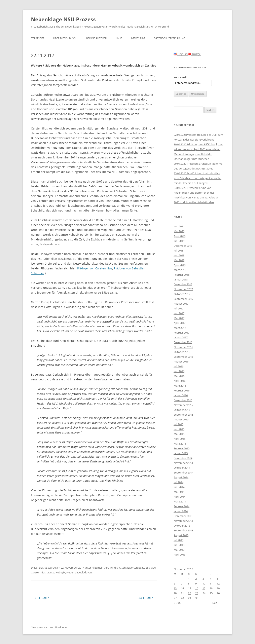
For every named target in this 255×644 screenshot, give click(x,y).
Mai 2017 (179, 318)
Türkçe (194, 54)
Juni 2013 (179, 545)
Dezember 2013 (183, 516)
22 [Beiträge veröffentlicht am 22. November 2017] (189, 593)
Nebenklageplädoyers (79, 572)
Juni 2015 (179, 429)
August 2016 (181, 362)
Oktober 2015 (182, 410)
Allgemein (98, 568)
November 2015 (183, 405)
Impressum (138, 38)
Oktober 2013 (182, 526)
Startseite (38, 38)
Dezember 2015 (183, 400)
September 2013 (184, 530)
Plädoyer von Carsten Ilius (95, 268)
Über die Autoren (96, 38)
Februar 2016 (182, 390)
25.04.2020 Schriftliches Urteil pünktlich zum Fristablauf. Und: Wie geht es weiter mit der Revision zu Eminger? (198, 178)
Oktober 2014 (182, 468)
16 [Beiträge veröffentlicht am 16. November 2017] (197, 588)
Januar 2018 (181, 279)
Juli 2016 (179, 366)
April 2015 (180, 439)
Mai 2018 (179, 260)
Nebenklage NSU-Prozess (63, 19)
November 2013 (183, 521)
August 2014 (181, 477)
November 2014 (183, 463)
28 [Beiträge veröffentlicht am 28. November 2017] (182, 598)
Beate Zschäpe (147, 568)
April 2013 (180, 555)
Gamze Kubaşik (56, 572)
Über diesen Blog (64, 38)
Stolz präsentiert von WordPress (49, 627)
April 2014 (180, 497)
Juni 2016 (179, 371)
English (181, 54)
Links (119, 38)
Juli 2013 (179, 540)
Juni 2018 (179, 255)
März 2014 (180, 501)
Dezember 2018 (183, 246)
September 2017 (184, 299)
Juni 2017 (179, 313)
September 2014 (184, 472)
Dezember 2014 (183, 458)
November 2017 (183, 289)
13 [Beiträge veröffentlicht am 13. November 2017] (175, 588)
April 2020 (180, 236)
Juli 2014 (179, 482)
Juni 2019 (179, 241)
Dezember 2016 (183, 342)
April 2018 (180, 265)
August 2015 (181, 419)
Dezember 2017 (183, 284)
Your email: (180, 77)
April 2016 (180, 381)
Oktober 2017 (182, 294)
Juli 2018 (179, 251)
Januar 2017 (181, 337)
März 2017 (180, 328)
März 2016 (180, 386)
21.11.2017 (40, 598)
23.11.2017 (148, 598)
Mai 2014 (179, 492)
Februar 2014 (182, 506)
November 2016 (183, 347)
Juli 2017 (179, 308)
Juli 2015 (179, 424)
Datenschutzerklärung (170, 38)
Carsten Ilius (38, 572)
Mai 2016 (179, 376)
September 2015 (184, 415)
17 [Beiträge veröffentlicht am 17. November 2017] (204, 588)
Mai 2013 (179, 550)
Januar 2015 (181, 453)
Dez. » (216, 603)
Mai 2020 (179, 231)
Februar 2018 (182, 275)
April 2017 (180, 323)
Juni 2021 (179, 226)
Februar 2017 (182, 333)
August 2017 (181, 304)
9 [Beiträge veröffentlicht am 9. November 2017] (196, 583)
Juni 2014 (179, 487)
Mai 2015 (179, 434)
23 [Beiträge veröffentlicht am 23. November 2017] (197, 593)
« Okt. (177, 603)
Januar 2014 (181, 511)
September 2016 (184, 357)
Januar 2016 (181, 395)
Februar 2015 (182, 448)
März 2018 (180, 270)
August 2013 (181, 535)
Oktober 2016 (182, 352)
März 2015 (180, 444)
